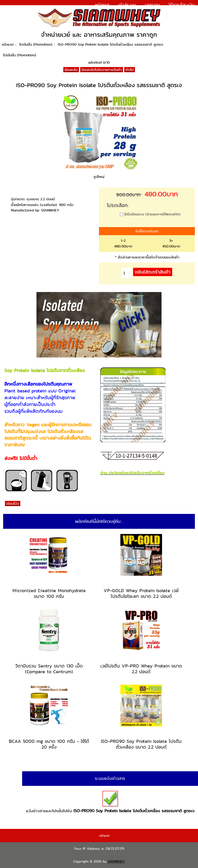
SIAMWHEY (116, 861)
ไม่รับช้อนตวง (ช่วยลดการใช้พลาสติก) (152, 214)
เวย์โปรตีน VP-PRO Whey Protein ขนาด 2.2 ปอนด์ (141, 669)
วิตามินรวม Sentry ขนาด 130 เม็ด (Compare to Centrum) (49, 669)
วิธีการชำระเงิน (181, 5)
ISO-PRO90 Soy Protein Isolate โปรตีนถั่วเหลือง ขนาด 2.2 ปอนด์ (141, 744)
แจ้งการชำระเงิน (180, 11)
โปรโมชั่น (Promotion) (36, 44)
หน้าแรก (102, 5)
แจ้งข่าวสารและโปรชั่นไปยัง (110, 802)
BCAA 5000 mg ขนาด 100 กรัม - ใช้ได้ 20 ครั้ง (49, 744)
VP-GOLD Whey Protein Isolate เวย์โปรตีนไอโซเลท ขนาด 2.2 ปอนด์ (141, 593)
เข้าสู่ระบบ (127, 5)
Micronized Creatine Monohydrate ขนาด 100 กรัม (49, 593)
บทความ (152, 5)
